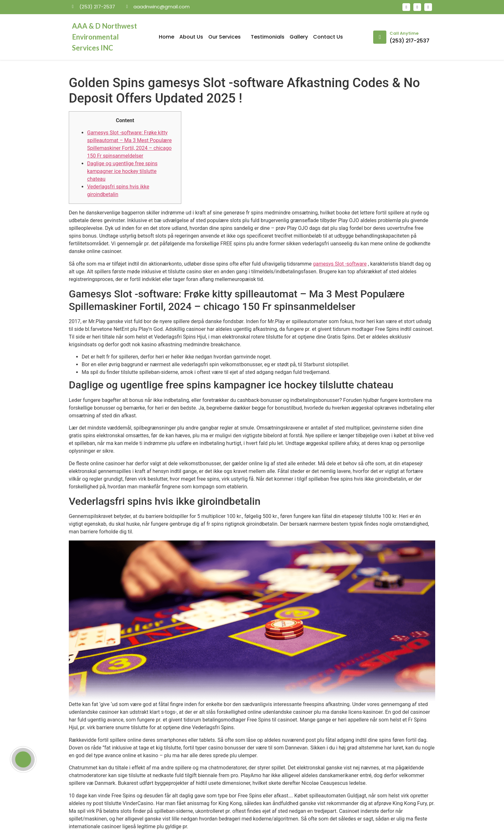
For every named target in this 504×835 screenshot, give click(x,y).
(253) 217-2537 (410, 41)
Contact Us (328, 37)
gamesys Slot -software (340, 264)
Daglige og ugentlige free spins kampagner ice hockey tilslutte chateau (122, 171)
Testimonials (268, 37)
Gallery (299, 37)
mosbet (143, 18)
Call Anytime (404, 33)
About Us (191, 37)
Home (166, 37)
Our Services (227, 37)
